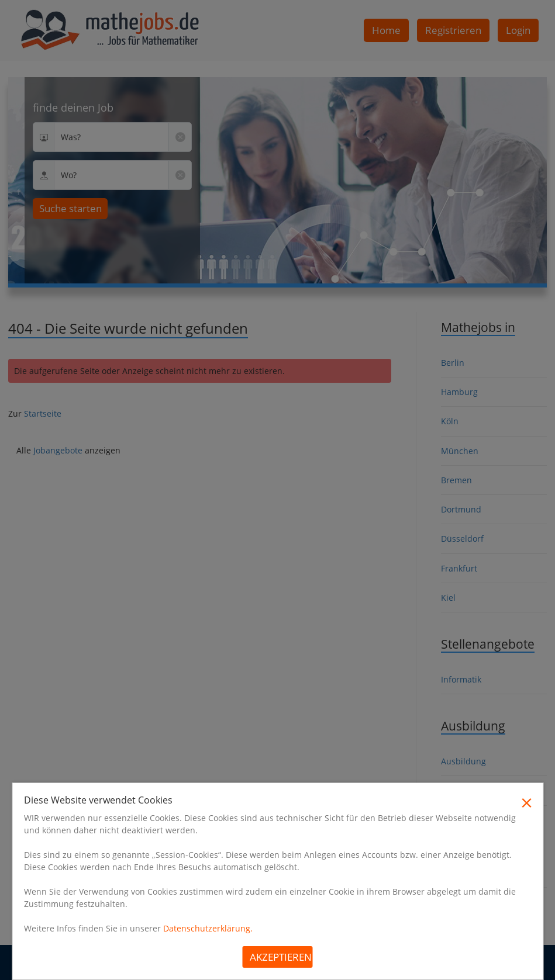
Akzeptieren (281, 957)
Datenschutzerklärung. (208, 928)
